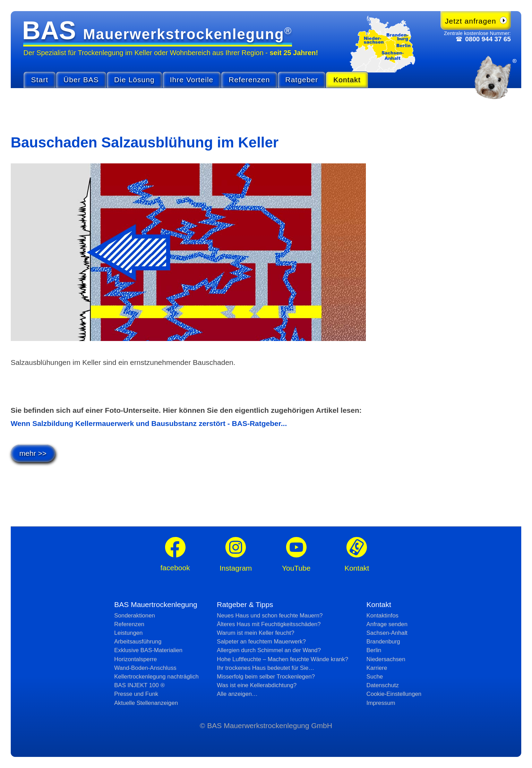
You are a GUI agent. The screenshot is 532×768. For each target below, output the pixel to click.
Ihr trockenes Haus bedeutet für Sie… (265, 668)
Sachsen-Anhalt (387, 633)
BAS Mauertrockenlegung (156, 604)
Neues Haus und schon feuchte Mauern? (270, 616)
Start (40, 80)
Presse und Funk (136, 694)
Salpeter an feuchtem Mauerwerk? (261, 642)
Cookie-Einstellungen (394, 694)
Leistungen (128, 633)
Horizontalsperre (135, 659)
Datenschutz (383, 685)
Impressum (381, 703)
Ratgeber (302, 80)
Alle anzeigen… (237, 694)
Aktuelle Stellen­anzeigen (146, 703)
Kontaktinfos (383, 616)
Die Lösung (134, 80)
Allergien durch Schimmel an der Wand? (269, 650)
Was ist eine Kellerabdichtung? (257, 685)
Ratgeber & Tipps (245, 604)
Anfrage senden (387, 624)
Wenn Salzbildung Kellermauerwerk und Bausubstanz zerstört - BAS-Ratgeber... (149, 423)
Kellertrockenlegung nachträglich (156, 677)
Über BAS (81, 80)
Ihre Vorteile (192, 80)
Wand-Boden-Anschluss (145, 668)
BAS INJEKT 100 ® (139, 685)
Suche (375, 677)
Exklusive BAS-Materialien (148, 650)
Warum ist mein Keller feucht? (255, 633)
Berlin (374, 650)
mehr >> (33, 453)
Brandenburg (383, 642)
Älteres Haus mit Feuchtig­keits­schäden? (269, 624)
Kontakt (347, 80)
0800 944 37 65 (488, 39)
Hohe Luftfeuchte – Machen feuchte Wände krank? (282, 659)
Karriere (377, 668)
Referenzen (249, 80)
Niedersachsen (386, 659)
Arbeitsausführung (138, 642)
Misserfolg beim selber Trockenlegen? (266, 677)
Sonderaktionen (135, 616)
